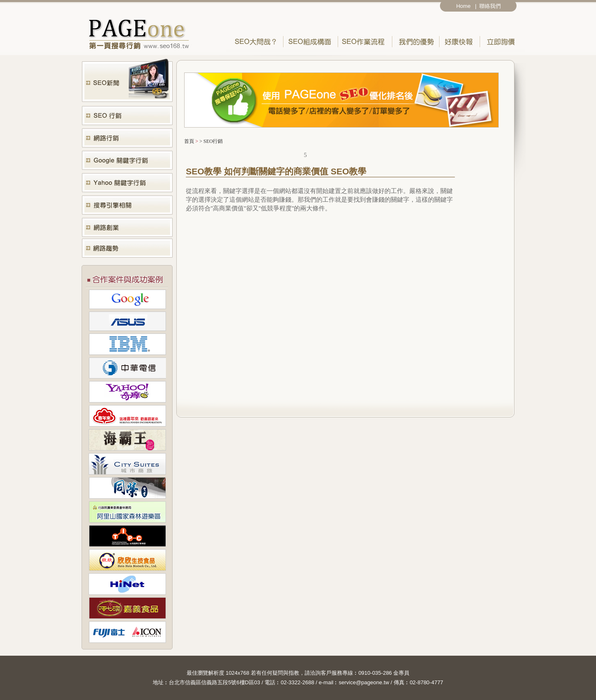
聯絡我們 (491, 6)
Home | (466, 6)
